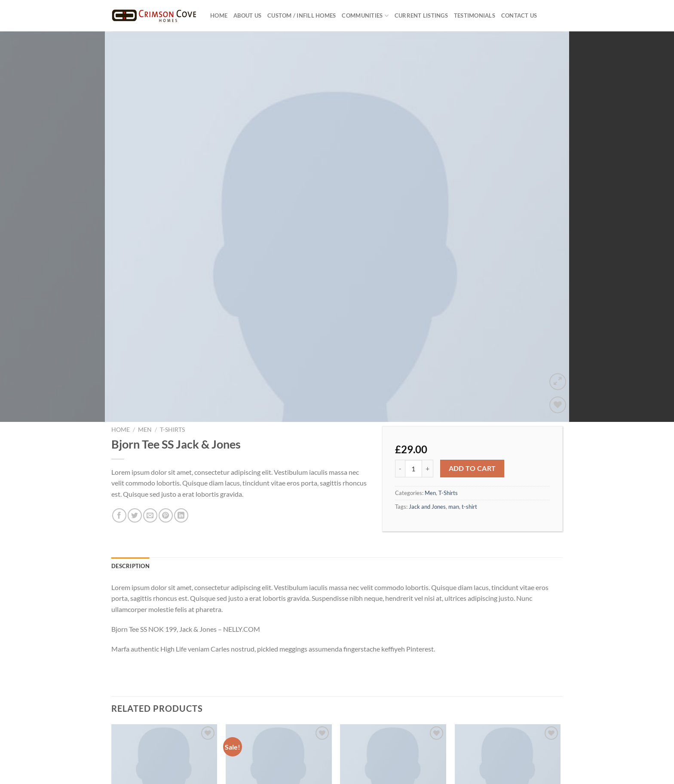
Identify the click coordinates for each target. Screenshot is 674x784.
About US (247, 15)
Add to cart (472, 422)
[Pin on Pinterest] (166, 470)
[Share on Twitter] (135, 470)
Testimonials (475, 15)
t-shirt (469, 461)
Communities (365, 16)
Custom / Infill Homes (302, 15)
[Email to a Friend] (150, 470)
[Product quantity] (414, 423)
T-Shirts (172, 384)
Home (219, 15)
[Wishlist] (558, 359)
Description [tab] (130, 520)
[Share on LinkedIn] (181, 470)
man (454, 461)
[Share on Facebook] (119, 470)
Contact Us (519, 15)
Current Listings (421, 15)
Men (145, 384)
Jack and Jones (427, 461)
